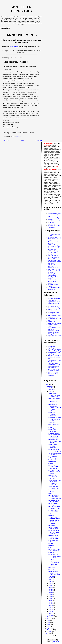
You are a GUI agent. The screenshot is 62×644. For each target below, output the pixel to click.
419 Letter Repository (22, 9)
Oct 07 (51, 606)
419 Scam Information (54, 299)
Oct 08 (51, 604)
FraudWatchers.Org (53, 218)
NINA (50, 493)
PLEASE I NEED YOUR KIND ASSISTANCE (53, 537)
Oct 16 (51, 595)
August (49, 619)
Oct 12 (51, 598)
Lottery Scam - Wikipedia (52, 265)
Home (22, 140)
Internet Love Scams (54, 226)
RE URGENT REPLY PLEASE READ (55, 550)
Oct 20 (51, 589)
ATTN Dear (52, 423)
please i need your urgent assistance (54, 425)
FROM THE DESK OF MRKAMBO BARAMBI (54, 532)
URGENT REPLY (53, 462)
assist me (51, 566)
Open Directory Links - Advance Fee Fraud (54, 316)
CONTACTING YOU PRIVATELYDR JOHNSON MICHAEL (54, 521)
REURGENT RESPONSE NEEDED (53, 477)
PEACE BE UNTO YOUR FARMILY (54, 501)
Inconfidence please (54, 433)
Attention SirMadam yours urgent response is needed (54, 401)
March (49, 628)
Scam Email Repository (51, 347)
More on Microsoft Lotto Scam (53, 243)
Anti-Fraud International (51, 223)
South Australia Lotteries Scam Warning (52, 282)
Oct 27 (51, 392)
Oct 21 (51, 587)
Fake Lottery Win (53, 256)
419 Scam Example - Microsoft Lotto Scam (54, 246)
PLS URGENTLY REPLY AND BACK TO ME (55, 441)
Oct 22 (51, 585)
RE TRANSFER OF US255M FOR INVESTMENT (54, 436)
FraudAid (50, 219)
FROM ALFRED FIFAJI (53, 504)
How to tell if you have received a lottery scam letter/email (54, 262)
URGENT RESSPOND (53, 516)
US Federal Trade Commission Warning (54, 307)
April (49, 626)
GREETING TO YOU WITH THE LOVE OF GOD (55, 419)
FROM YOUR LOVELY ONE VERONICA (53, 467)
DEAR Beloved (53, 568)
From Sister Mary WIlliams (53, 541)
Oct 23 (51, 584)
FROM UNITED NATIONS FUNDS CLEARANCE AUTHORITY (55, 557)
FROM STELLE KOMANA (53, 431)
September (51, 617)
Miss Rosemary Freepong (53, 457)
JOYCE (51, 514)
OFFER (51, 464)
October (50, 386)
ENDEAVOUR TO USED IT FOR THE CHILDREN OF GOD (54, 574)
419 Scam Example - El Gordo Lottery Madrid (54, 253)
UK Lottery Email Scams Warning (53, 275)
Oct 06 (51, 608)
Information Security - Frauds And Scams (54, 332)
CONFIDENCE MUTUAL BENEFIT (53, 446)
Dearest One (52, 525)
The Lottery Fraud (53, 268)
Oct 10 (51, 602)
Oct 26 (51, 578)
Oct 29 (51, 388)
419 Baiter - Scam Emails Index (53, 375)
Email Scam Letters (53, 371)
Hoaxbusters (51, 322)
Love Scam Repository (54, 355)
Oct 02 (51, 613)
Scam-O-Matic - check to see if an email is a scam (54, 215)
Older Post (39, 140)
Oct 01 (51, 615)
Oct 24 (51, 582)
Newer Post (6, 140)
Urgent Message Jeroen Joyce (53, 528)
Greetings (51, 544)
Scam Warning (14, 46)
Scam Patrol (51, 227)
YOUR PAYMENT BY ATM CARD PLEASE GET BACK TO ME (55, 482)
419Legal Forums (53, 334)
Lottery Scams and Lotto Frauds (53, 258)
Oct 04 (51, 609)
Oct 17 (51, 593)
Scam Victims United (54, 221)
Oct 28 (51, 390)
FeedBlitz (56, 642)
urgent (50, 547)
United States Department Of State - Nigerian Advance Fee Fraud (54, 303)
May (49, 624)
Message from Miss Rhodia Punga (54, 511)
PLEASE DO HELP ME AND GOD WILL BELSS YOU (55, 497)
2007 (47, 384)
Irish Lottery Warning (54, 269)
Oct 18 (51, 591)
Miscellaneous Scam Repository (54, 353)
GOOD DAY (52, 570)
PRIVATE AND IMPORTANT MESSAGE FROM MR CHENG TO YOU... (55, 408)
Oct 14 (51, 597)
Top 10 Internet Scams (54, 323)
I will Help (51, 428)
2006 (47, 634)
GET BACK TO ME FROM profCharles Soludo (55, 472)
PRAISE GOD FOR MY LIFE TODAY (54, 508)
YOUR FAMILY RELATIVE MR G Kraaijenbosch (54, 395)
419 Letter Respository (54, 351)
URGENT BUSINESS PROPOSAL (55, 454)
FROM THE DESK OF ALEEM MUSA (55, 450)
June (49, 622)
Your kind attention (54, 460)
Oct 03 (51, 611)
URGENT (51, 546)
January (50, 632)
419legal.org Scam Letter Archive (53, 367)
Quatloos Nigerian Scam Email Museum (54, 364)
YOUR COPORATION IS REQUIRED (54, 563)
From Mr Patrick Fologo (53, 491)
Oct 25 (51, 580)
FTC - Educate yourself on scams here (54, 288)
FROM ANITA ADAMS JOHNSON (52, 414)
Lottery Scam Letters (54, 369)
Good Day (51, 553)
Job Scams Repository (54, 349)
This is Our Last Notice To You (53, 487)
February (50, 630)
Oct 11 (51, 600)
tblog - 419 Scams (53, 372)
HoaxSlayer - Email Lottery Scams (53, 249)
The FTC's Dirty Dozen (54, 237)
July (49, 621)
